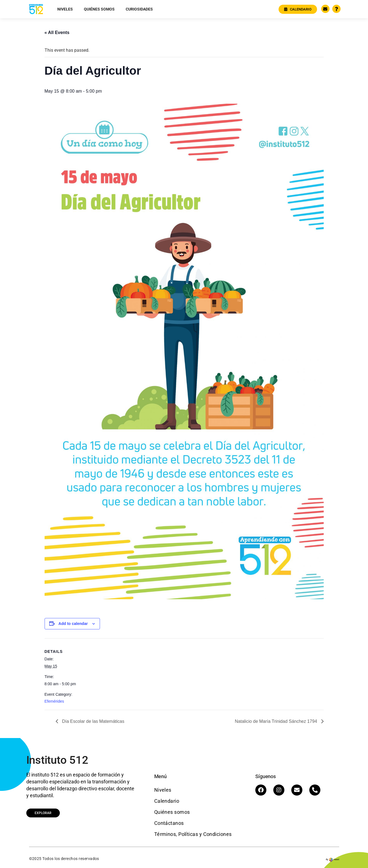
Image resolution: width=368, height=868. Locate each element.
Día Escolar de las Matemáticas (93, 721)
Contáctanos (169, 823)
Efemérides (54, 701)
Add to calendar (73, 624)
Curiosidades (139, 9)
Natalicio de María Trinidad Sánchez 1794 (277, 721)
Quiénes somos (99, 9)
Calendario (167, 801)
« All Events (57, 32)
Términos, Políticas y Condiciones (193, 834)
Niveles (65, 9)
